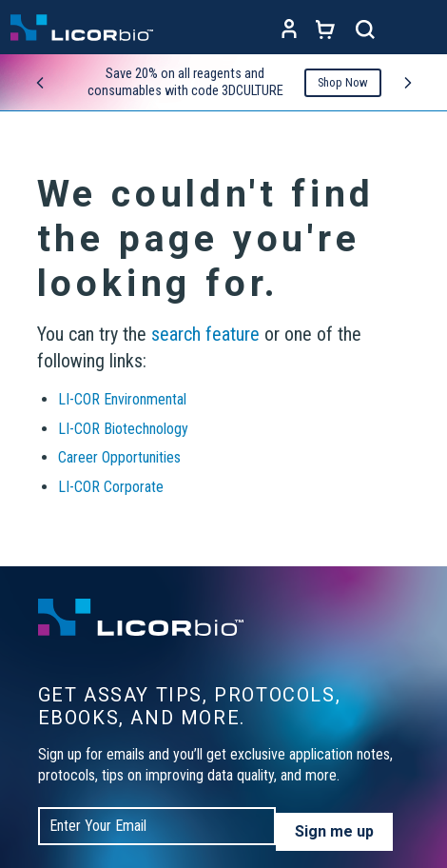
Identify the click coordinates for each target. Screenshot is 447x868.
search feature (205, 334)
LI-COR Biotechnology (123, 429)
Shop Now (343, 82)
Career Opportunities (119, 457)
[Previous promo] (40, 83)
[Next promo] (408, 83)
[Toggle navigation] (418, 30)
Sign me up (334, 831)
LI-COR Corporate (111, 487)
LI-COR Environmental (122, 399)
